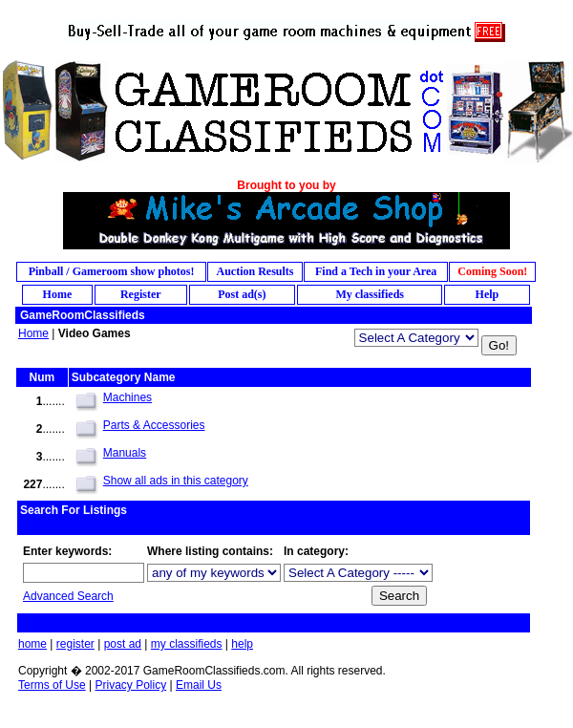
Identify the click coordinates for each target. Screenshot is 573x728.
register (75, 644)
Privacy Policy (130, 685)
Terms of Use (52, 685)
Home (33, 333)
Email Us (199, 685)
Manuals (125, 453)
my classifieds (187, 644)
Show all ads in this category (176, 481)
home (32, 644)
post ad (123, 644)
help (242, 644)
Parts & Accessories (154, 425)
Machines (127, 397)
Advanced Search (68, 596)
